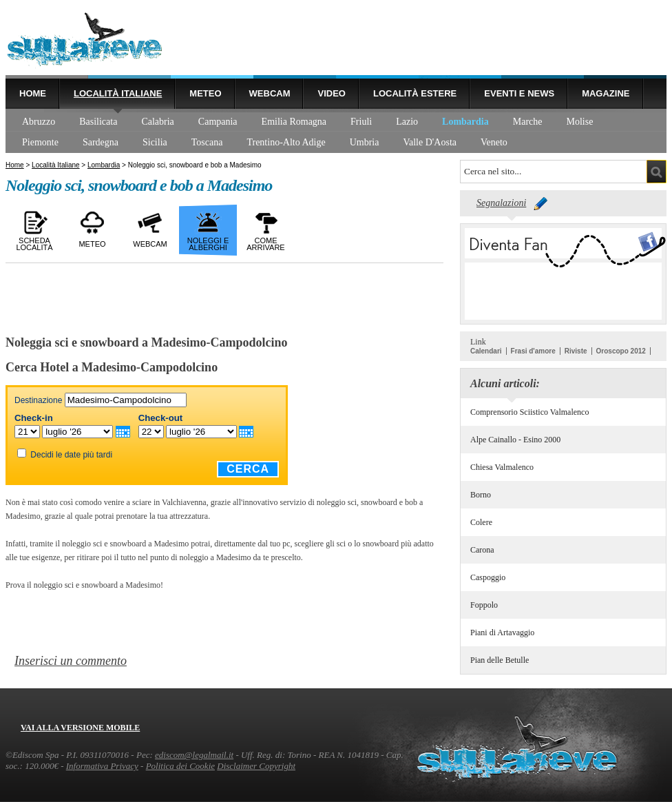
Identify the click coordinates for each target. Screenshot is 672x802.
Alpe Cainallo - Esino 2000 (515, 440)
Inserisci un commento (71, 661)
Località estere (415, 93)
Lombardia (465, 122)
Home (33, 93)
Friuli (361, 122)
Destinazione (38, 400)
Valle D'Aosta (430, 142)
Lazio (407, 122)
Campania (218, 122)
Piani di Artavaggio (502, 633)
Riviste (576, 351)
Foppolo (484, 605)
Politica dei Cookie (180, 766)
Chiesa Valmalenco (502, 467)
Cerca (248, 469)
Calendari (486, 351)
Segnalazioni (501, 203)
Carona (482, 550)
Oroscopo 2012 (621, 351)
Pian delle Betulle (500, 660)
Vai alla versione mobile (80, 728)
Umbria (365, 142)
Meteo (205, 93)
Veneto (494, 142)
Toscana (207, 142)
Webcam (270, 93)
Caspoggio (488, 577)
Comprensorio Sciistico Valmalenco (529, 412)
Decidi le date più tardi (71, 455)
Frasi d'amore (533, 351)
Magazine (606, 93)
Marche (528, 122)
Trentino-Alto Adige (286, 142)
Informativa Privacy (102, 766)
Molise (580, 122)
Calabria (157, 122)
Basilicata (98, 122)
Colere (481, 522)
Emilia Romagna (294, 122)
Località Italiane (118, 93)
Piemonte (40, 142)
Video (331, 93)
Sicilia (155, 142)
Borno (481, 495)
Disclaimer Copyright (256, 766)
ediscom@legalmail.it (194, 755)
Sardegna (101, 142)
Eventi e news (519, 93)
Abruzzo (39, 122)
